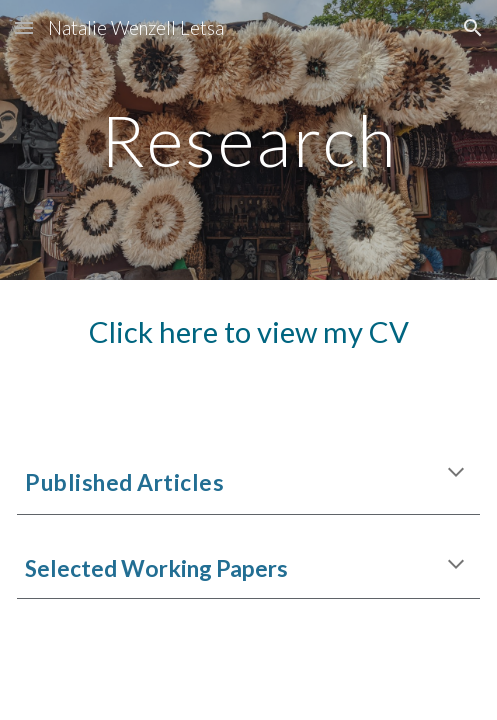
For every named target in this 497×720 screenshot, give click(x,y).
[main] (248, 140)
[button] (24, 27)
